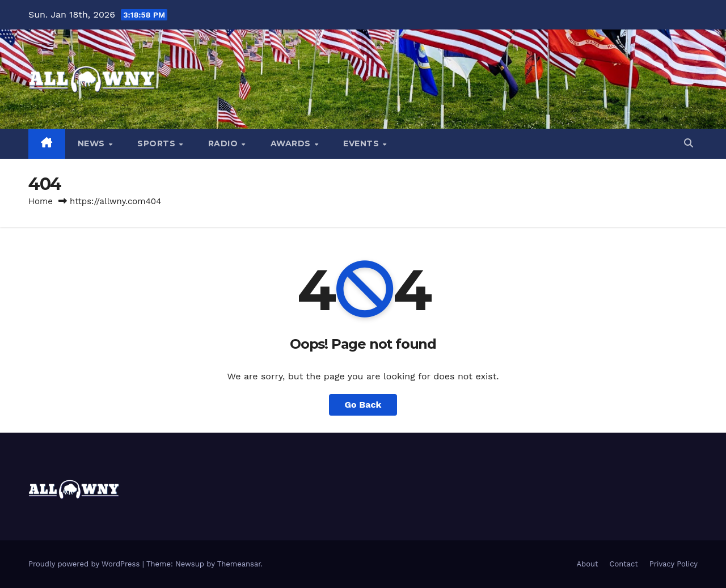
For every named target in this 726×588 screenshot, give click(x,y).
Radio (224, 143)
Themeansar (239, 564)
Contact (624, 564)
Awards (292, 143)
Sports (158, 143)
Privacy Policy (674, 564)
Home (41, 201)
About (588, 564)
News (93, 143)
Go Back (363, 405)
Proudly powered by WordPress (85, 564)
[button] (689, 143)
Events (362, 143)
